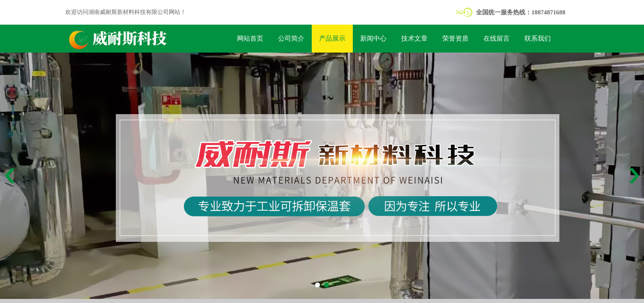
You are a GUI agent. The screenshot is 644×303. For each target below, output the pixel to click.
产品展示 (332, 38)
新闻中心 (373, 38)
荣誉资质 (455, 38)
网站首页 (250, 38)
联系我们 (538, 38)
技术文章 (414, 38)
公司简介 (291, 38)
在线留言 (497, 38)
